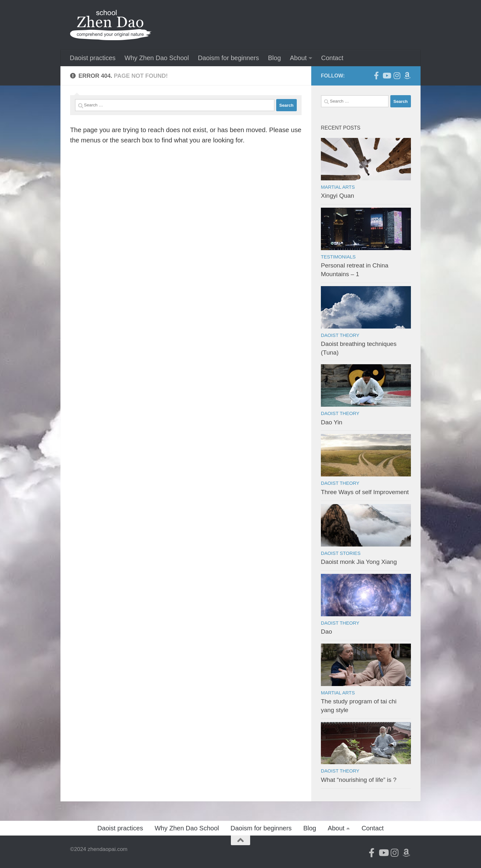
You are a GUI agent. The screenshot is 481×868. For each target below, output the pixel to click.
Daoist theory (340, 335)
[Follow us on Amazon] (407, 76)
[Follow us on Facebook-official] (376, 76)
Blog (274, 58)
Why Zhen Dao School (157, 58)
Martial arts (338, 187)
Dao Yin (331, 422)
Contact (332, 58)
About (298, 58)
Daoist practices (93, 58)
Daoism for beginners (228, 58)
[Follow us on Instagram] (397, 76)
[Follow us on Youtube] (386, 76)
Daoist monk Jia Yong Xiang (359, 562)
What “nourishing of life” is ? (359, 780)
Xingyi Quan (337, 196)
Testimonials (338, 257)
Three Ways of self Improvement (365, 492)
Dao (327, 632)
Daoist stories (341, 553)
